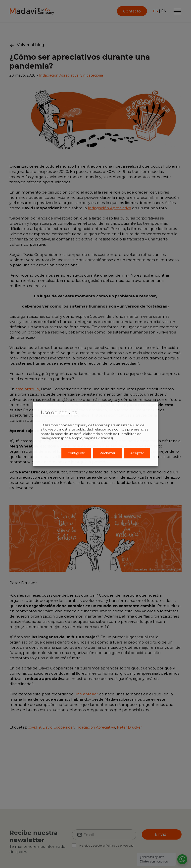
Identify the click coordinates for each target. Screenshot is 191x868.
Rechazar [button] (107, 453)
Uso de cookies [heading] (59, 413)
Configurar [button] (76, 453)
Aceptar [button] (137, 453)
